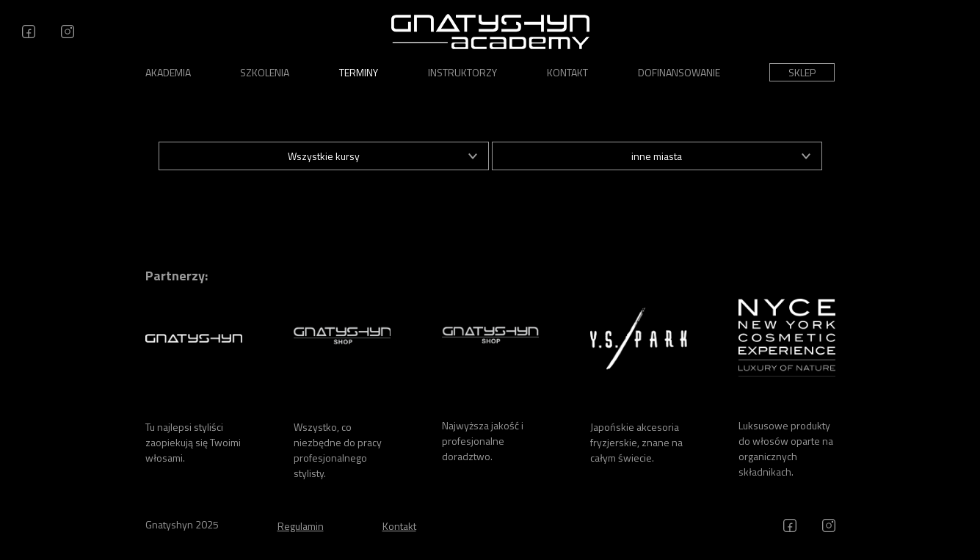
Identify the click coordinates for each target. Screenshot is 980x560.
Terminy (359, 72)
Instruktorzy (462, 72)
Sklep (802, 72)
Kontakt (567, 72)
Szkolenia (265, 72)
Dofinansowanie (679, 72)
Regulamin (301, 526)
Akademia (168, 72)
